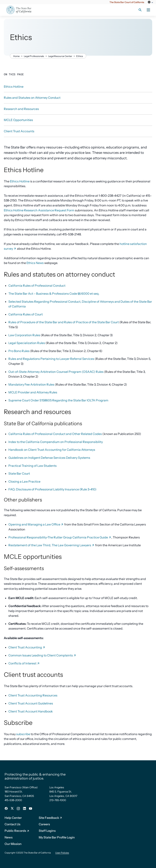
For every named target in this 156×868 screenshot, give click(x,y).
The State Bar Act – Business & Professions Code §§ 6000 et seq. (54, 294)
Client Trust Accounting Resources (33, 695)
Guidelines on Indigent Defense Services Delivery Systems (49, 458)
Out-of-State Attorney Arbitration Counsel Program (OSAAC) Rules (56, 372)
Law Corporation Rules (24, 335)
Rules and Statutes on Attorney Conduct (32, 98)
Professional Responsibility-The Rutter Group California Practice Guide (60, 537)
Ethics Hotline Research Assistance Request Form (39, 210)
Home (16, 56)
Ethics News (35, 263)
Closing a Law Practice (24, 481)
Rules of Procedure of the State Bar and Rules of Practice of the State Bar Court (64, 322)
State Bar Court (19, 473)
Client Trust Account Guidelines (31, 703)
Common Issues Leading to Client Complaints (42, 655)
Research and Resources (21, 109)
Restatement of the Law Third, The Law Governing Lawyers (51, 545)
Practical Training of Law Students (33, 466)
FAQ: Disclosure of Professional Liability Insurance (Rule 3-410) (52, 489)
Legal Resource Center (60, 56)
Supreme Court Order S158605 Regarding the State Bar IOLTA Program (58, 400)
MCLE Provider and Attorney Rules (33, 392)
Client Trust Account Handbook (31, 711)
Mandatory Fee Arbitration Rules (31, 384)
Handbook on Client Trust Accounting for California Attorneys (52, 450)
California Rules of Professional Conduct (37, 286)
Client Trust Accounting (27, 647)
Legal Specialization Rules (27, 343)
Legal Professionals (34, 56)
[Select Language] (150, 4)
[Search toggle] (140, 10)
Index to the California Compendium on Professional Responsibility (56, 442)
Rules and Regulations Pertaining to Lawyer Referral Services (51, 359)
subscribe (23, 734)
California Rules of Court (26, 314)
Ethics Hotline (20, 181)
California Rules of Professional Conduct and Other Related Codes (55, 434)
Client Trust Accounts (19, 131)
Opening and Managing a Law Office (36, 524)
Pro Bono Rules (19, 351)
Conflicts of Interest (24, 663)
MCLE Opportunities (18, 120)
